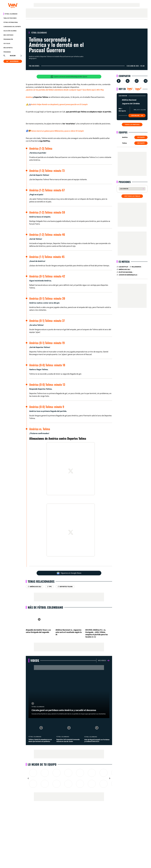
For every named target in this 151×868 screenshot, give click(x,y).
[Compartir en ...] (146, 81)
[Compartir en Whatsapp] (137, 81)
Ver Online (137, 116)
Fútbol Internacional (11, 22)
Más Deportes (8, 48)
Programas (7, 52)
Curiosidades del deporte (12, 27)
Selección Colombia (10, 31)
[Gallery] (69, 778)
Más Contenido (8, 35)
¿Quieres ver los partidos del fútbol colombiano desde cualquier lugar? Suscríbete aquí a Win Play (65, 90)
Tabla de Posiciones (10, 18)
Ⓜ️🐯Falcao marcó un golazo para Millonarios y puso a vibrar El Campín (55, 131)
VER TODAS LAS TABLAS (132, 196)
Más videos (104, 661)
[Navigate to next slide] (110, 778)
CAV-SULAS (7, 44)
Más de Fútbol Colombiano (45, 607)
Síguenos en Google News (69, 573)
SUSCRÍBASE (12, 61)
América (29, 97)
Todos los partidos (132, 125)
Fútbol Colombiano (11, 14)
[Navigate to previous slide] (28, 778)
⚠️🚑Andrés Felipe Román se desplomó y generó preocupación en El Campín (57, 104)
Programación (8, 39)
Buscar (13, 56)
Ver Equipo (141, 137)
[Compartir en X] (128, 81)
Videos (35, 660)
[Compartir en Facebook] (119, 81)
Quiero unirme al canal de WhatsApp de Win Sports (69, 77)
